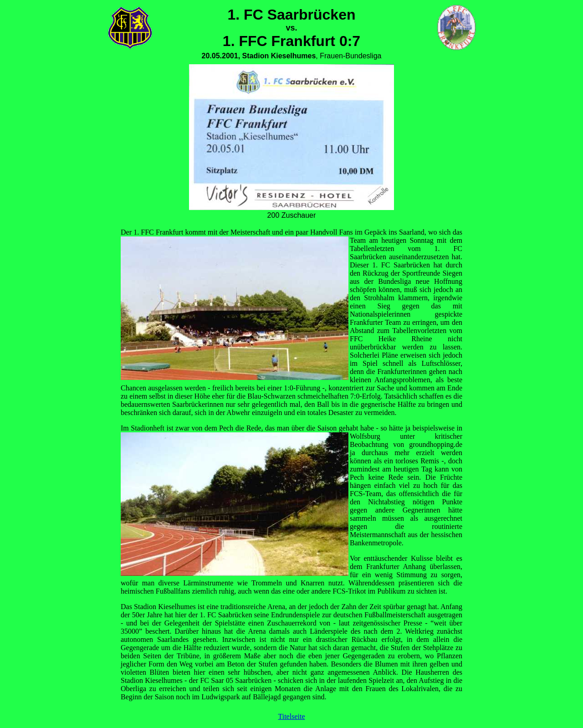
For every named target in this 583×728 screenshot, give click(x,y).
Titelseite (292, 716)
